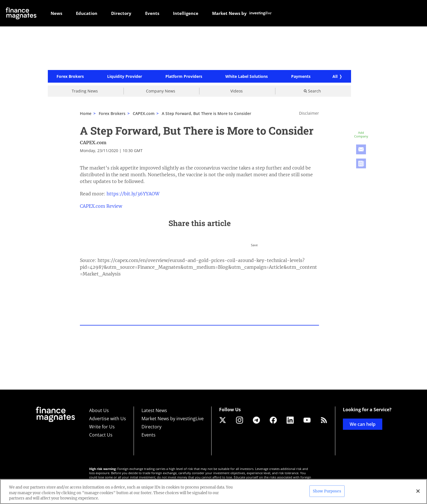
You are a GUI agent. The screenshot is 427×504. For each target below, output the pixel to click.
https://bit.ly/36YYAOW (133, 194)
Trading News (85, 91)
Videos (237, 91)
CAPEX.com (93, 143)
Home (86, 113)
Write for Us (102, 427)
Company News (161, 91)
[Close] (418, 491)
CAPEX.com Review (101, 206)
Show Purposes (327, 491)
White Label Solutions (247, 76)
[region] (214, 491)
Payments (301, 76)
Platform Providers (184, 76)
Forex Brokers (70, 76)
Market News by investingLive (173, 419)
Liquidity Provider (125, 76)
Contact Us (101, 435)
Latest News (154, 410)
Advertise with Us (108, 419)
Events (149, 435)
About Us (99, 410)
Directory (151, 427)
